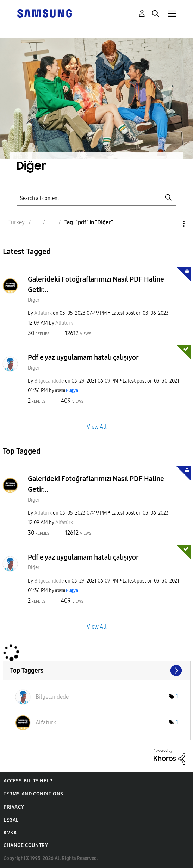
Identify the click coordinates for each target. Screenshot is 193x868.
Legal (11, 820)
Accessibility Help (28, 781)
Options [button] (172, 224)
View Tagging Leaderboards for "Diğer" (97, 671)
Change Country (26, 845)
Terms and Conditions (33, 794)
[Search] (96, 197)
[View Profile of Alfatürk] (43, 313)
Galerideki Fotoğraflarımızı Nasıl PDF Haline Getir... (96, 284)
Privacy (14, 807)
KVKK (10, 833)
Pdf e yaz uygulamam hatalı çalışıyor (83, 357)
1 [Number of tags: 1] (177, 697)
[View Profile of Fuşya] (72, 391)
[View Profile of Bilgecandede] (49, 381)
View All (97, 427)
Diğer (34, 300)
